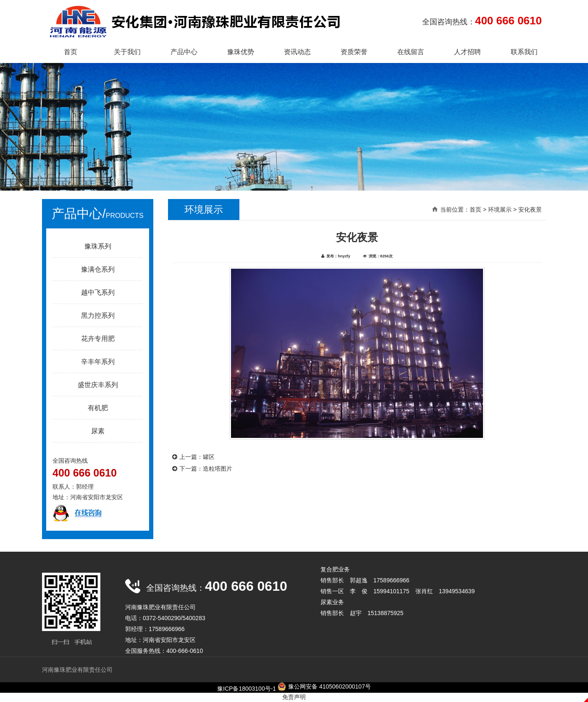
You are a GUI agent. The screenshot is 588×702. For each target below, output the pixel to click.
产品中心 (184, 52)
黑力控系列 (98, 316)
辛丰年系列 (98, 362)
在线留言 (411, 52)
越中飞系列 (98, 292)
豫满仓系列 (98, 269)
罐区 (209, 457)
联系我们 (524, 52)
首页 (71, 52)
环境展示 (500, 210)
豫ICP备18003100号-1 (247, 689)
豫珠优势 (241, 52)
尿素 (98, 431)
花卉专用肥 (98, 339)
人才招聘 (467, 52)
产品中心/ (97, 213)
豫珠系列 (98, 246)
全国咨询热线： (482, 21)
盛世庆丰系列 (98, 385)
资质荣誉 (354, 52)
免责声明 (294, 697)
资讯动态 (297, 52)
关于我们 (127, 52)
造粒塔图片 (218, 469)
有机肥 (98, 408)
